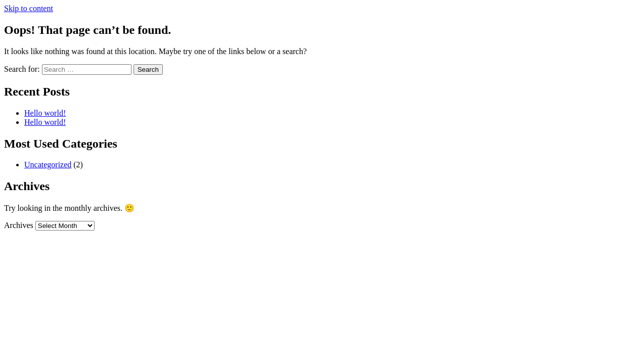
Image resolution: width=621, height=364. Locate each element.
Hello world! (45, 113)
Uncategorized (48, 165)
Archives (19, 225)
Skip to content (29, 8)
